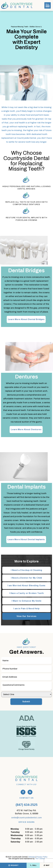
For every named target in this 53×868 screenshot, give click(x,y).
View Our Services (27, 616)
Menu (48, 5)
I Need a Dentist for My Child (26, 578)
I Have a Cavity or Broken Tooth (26, 593)
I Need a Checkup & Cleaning (26, 570)
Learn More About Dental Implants (26, 539)
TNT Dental (40, 859)
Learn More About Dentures (26, 429)
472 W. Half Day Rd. (26, 812)
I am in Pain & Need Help (26, 609)
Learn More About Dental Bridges (26, 319)
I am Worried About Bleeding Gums (27, 586)
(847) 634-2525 (27, 805)
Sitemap (32, 857)
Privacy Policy (42, 857)
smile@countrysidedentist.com (26, 818)
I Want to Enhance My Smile (27, 601)
